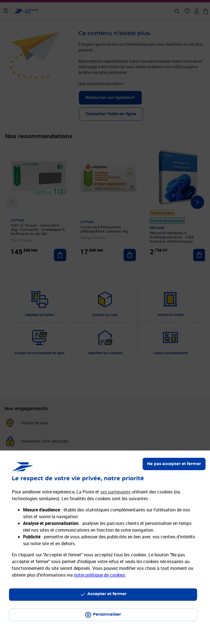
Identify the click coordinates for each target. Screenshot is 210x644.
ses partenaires (115, 492)
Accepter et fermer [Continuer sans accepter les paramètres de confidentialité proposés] (107, 594)
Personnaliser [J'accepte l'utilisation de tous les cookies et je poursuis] (107, 615)
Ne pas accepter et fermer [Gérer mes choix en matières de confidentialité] (174, 464)
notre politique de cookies (100, 575)
